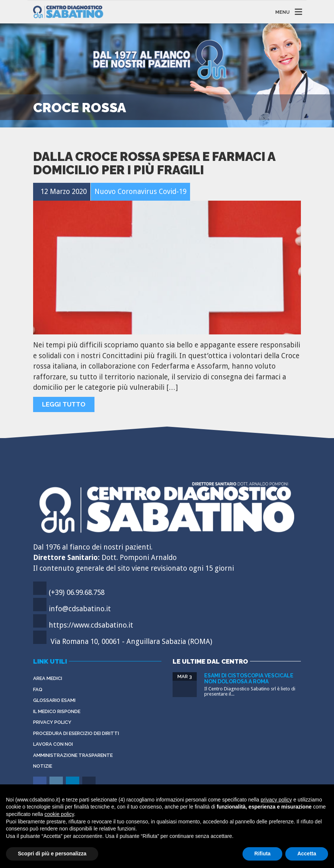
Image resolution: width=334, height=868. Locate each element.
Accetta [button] (307, 854)
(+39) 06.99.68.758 (77, 592)
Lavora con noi (53, 744)
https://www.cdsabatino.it (91, 625)
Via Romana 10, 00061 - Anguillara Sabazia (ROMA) (131, 642)
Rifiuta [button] (263, 854)
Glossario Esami (54, 700)
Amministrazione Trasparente (73, 755)
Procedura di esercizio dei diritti (76, 733)
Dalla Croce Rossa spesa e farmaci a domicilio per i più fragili (154, 163)
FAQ (38, 689)
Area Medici (48, 678)
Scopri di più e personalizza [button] (52, 854)
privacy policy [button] (276, 800)
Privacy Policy (52, 722)
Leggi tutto (64, 404)
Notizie (43, 766)
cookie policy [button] (59, 814)
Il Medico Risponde (57, 711)
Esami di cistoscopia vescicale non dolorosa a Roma (249, 678)
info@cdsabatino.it (80, 609)
